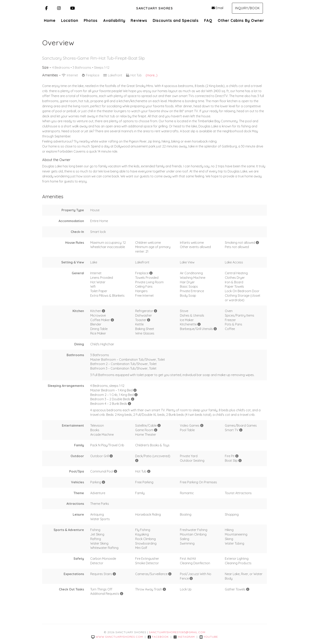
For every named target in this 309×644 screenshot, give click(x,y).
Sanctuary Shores (154, 8)
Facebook (158, 637)
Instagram (184, 637)
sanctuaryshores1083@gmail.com (177, 632)
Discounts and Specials (176, 20)
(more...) (152, 75)
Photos (91, 20)
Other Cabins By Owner (241, 20)
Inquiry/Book (247, 8)
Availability (114, 20)
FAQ (208, 20)
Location (70, 20)
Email (217, 8)
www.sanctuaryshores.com (117, 637)
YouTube (209, 637)
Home (50, 20)
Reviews (139, 20)
